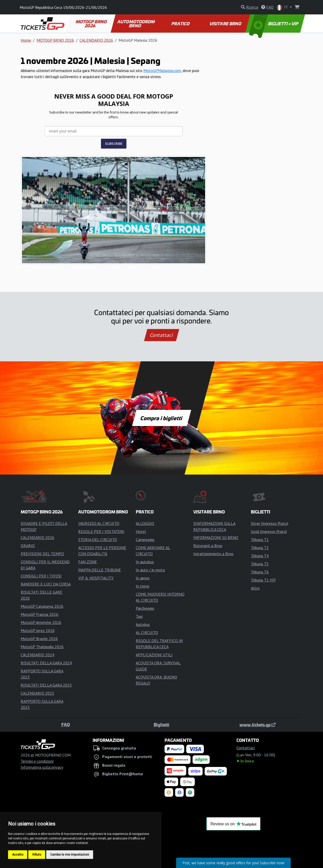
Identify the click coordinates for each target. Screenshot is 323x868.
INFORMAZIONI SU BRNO (216, 537)
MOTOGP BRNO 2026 (91, 24)
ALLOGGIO (145, 523)
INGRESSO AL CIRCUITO (99, 523)
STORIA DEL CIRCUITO (98, 539)
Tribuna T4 (260, 556)
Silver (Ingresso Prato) (270, 523)
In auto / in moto (150, 570)
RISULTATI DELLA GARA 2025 (46, 685)
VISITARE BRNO (226, 24)
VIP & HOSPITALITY (96, 578)
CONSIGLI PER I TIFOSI (41, 576)
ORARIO (28, 546)
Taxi (139, 616)
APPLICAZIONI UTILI (154, 655)
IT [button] (283, 7)
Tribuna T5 (260, 564)
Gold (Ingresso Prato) (269, 531)
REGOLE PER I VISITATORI (101, 531)
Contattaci (162, 335)
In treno (143, 586)
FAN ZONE (88, 562)
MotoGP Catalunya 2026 (42, 606)
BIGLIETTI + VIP (274, 24)
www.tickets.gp (258, 724)
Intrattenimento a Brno (213, 554)
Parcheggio (145, 608)
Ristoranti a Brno (208, 546)
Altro (255, 588)
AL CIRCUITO (147, 632)
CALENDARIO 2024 (37, 655)
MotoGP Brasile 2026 (39, 639)
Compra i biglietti (162, 418)
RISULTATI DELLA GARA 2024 (46, 663)
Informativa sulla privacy (42, 767)
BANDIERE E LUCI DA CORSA (46, 584)
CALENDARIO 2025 (37, 693)
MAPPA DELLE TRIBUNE (100, 570)
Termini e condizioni (37, 761)
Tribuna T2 (260, 548)
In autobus (145, 562)
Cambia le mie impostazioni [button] (70, 855)
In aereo (143, 578)
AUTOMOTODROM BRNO (136, 24)
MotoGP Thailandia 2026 (42, 647)
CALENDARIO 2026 (96, 40)
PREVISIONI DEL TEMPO (42, 554)
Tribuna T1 (260, 539)
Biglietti (161, 724)
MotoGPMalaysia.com (162, 71)
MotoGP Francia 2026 (39, 614)
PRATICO (181, 24)
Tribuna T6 (260, 572)
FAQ (66, 724)
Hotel (141, 531)
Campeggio (145, 539)
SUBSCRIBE (114, 144)
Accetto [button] (18, 855)
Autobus (143, 624)
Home (26, 40)
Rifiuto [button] (37, 855)
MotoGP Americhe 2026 (41, 622)
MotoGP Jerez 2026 (38, 630)
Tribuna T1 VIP (263, 580)
